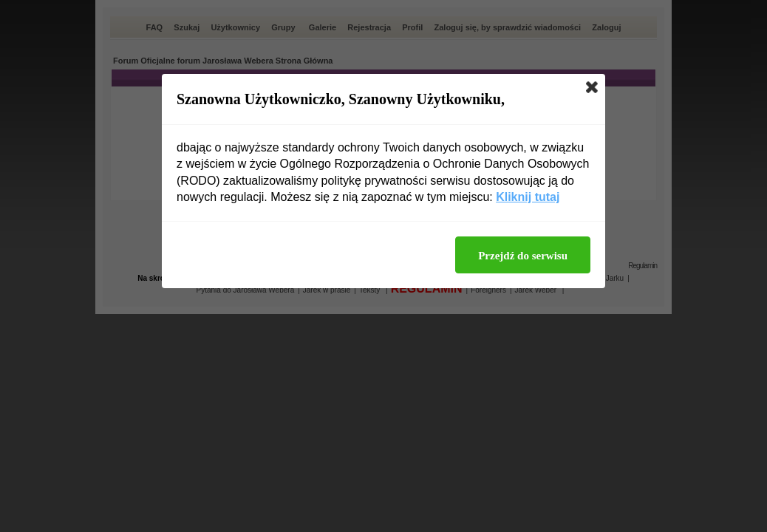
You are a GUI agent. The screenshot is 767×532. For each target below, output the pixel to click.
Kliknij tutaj (528, 197)
